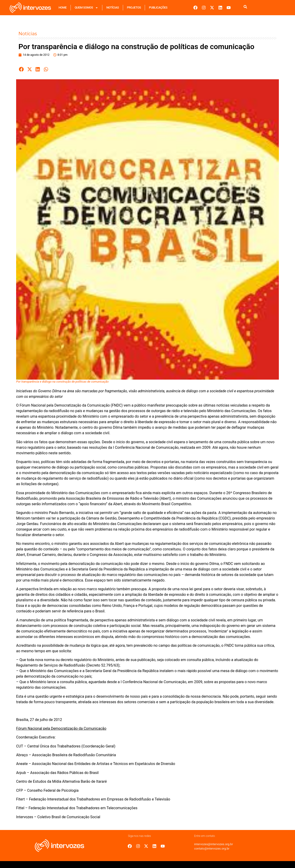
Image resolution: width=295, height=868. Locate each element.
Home (63, 7)
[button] (21, 69)
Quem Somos (86, 8)
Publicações (158, 7)
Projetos (134, 7)
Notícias (112, 7)
